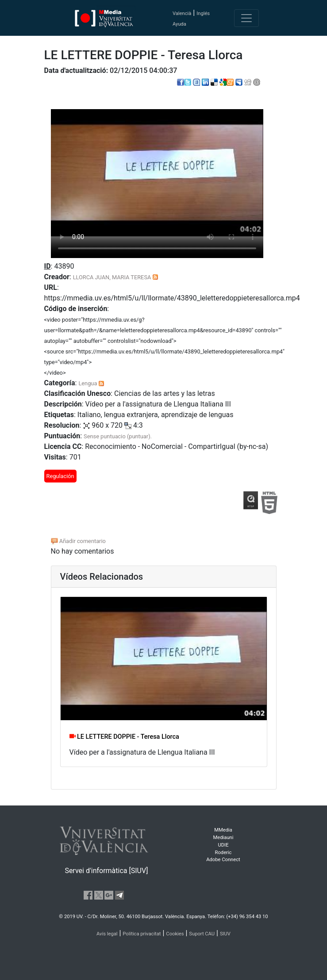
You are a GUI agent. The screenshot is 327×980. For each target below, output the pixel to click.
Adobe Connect (223, 860)
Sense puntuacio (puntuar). (118, 436)
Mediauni (223, 838)
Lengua (88, 383)
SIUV (225, 934)
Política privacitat (142, 934)
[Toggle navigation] (246, 18)
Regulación (60, 476)
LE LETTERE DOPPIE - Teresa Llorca (124, 737)
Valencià (182, 13)
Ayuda (179, 24)
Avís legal (107, 934)
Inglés (203, 13)
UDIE (223, 845)
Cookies (175, 934)
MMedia (223, 830)
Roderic (223, 853)
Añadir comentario (78, 541)
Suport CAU (202, 934)
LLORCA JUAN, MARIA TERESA (112, 277)
